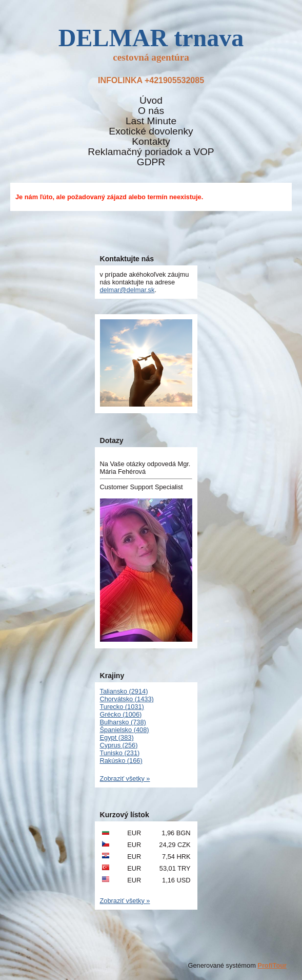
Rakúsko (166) (121, 761)
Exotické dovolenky (151, 131)
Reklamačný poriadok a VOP (151, 152)
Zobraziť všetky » (125, 779)
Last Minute (151, 121)
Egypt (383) (117, 737)
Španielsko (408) (125, 730)
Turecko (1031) (122, 707)
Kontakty (151, 142)
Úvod (151, 101)
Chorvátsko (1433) (127, 699)
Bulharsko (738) (123, 722)
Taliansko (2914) (124, 691)
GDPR (151, 162)
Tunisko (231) (120, 753)
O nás (151, 111)
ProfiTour (272, 965)
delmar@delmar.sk (127, 290)
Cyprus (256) (119, 745)
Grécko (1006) (121, 714)
